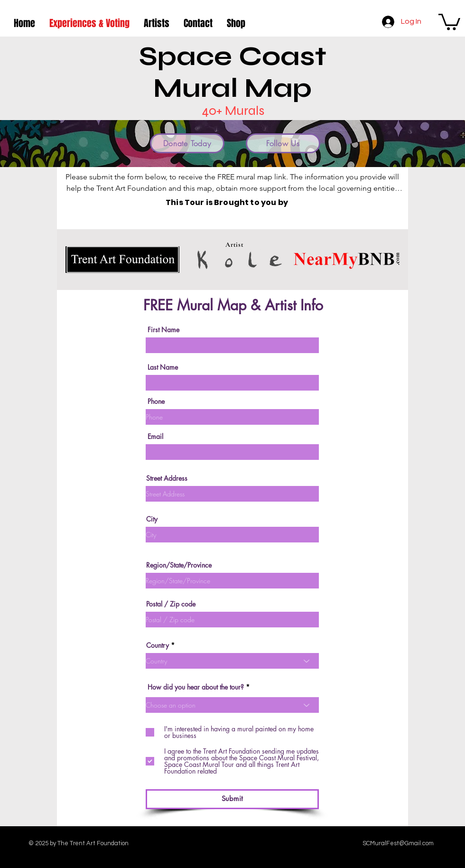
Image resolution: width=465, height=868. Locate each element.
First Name (163, 330)
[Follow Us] (283, 143)
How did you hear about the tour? (196, 687)
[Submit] (232, 799)
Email (155, 437)
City (152, 519)
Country (158, 645)
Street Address (167, 478)
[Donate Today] (187, 143)
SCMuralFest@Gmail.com (398, 843)
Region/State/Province (179, 565)
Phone (156, 401)
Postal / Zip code (171, 604)
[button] (449, 21)
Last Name (163, 367)
